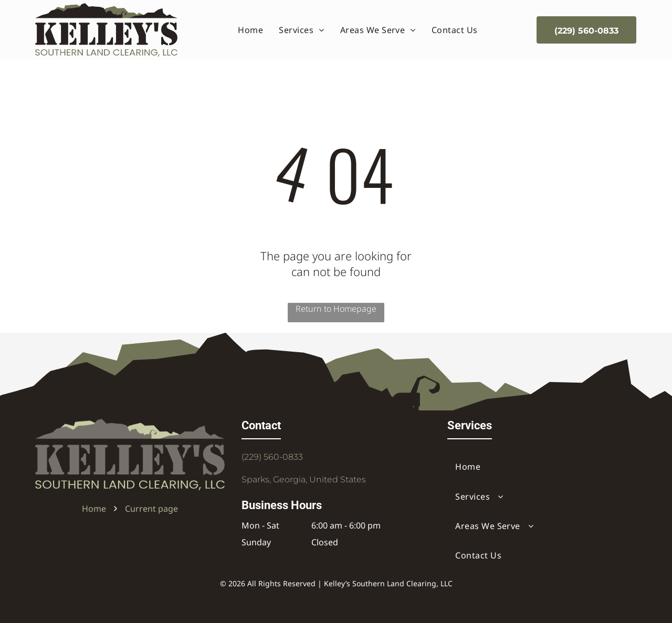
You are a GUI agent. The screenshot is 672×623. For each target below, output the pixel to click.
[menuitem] (250, 30)
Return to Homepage (336, 309)
